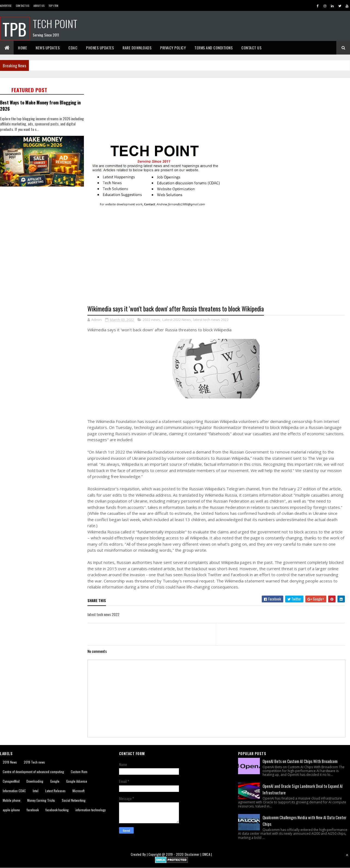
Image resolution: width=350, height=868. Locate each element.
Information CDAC (14, 791)
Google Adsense (77, 781)
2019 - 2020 (175, 854)
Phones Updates (100, 48)
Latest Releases (55, 791)
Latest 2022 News (177, 320)
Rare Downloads (137, 48)
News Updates (48, 48)
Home (22, 48)
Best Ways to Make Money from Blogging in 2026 (40, 106)
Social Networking (74, 800)
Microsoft (78, 791)
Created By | (140, 854)
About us (39, 6)
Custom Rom (79, 772)
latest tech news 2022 (211, 320)
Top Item (53, 6)
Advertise (6, 6)
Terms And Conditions (214, 48)
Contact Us (23, 6)
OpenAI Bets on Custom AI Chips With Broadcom (300, 761)
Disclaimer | (194, 854)
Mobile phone (12, 800)
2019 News (10, 762)
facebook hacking (57, 810)
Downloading (35, 781)
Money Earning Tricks (41, 800)
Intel (36, 791)
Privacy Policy (173, 48)
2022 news (151, 320)
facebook (33, 810)
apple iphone (11, 810)
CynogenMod (11, 781)
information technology (91, 810)
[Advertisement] (44, 227)
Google (55, 781)
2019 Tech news (34, 762)
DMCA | (207, 854)
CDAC (73, 48)
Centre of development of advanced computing (33, 772)
